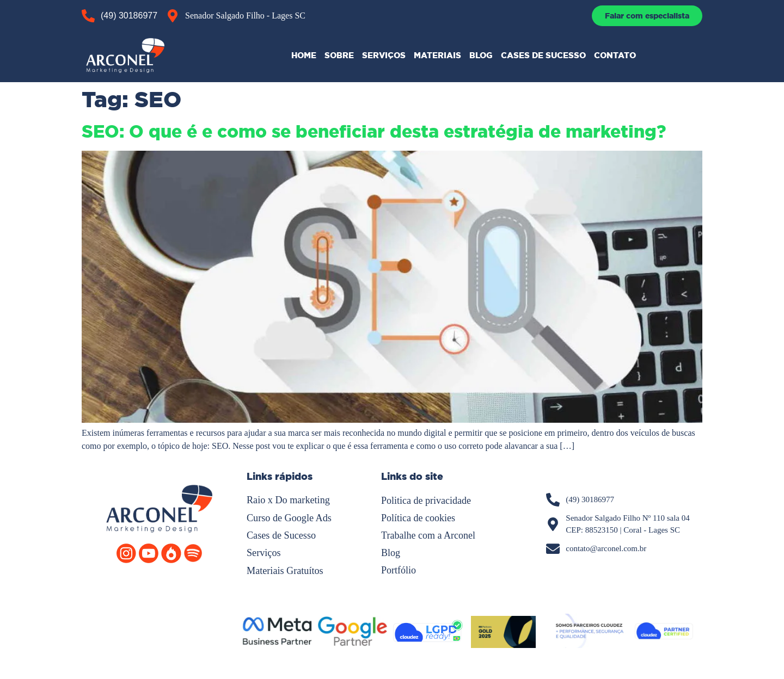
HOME (304, 55)
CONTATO (615, 55)
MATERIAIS (437, 55)
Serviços (264, 552)
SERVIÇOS (384, 55)
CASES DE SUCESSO (543, 55)
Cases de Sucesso (281, 535)
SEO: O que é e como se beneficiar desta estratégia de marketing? (374, 132)
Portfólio (399, 570)
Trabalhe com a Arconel (428, 535)
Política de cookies (418, 517)
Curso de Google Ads (289, 517)
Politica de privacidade (426, 500)
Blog (391, 552)
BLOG (481, 55)
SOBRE (339, 55)
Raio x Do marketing (288, 500)
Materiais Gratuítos (284, 570)
